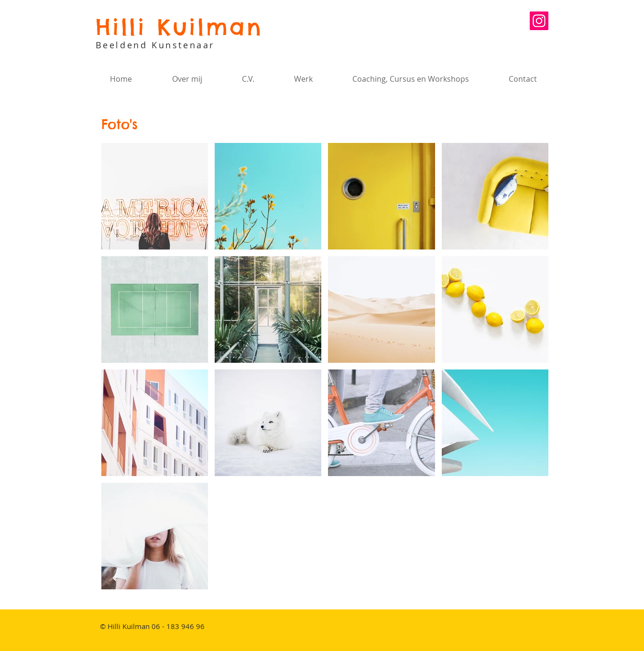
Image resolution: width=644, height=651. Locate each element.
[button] (303, 79)
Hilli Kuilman (179, 27)
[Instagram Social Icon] (539, 21)
